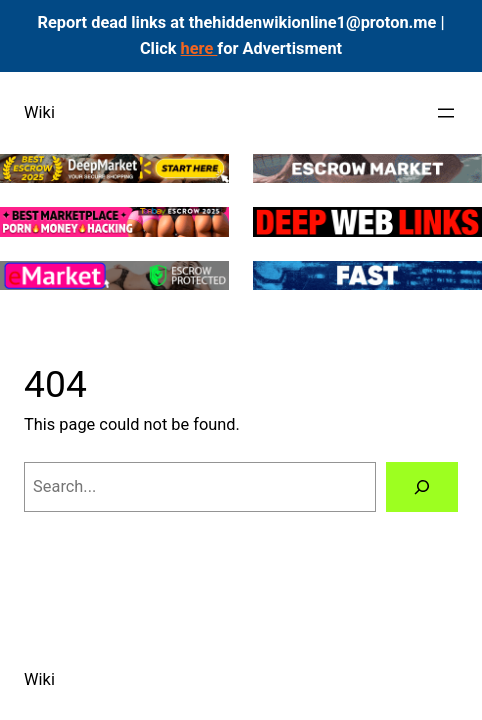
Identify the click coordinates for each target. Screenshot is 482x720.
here (199, 48)
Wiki (39, 112)
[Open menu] (446, 113)
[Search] (422, 487)
